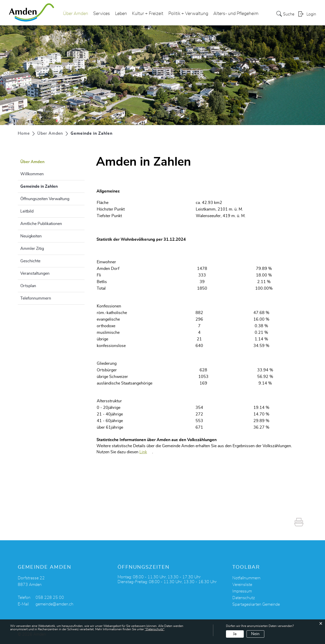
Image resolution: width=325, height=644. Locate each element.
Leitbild (27, 211)
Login (311, 14)
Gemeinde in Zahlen (52, 186)
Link (143, 452)
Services (102, 14)
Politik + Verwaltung (188, 14)
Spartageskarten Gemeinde (256, 604)
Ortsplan (28, 286)
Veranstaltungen (35, 273)
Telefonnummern (36, 298)
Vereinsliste (242, 585)
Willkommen (32, 174)
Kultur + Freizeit (148, 14)
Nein (255, 634)
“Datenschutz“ (155, 629)
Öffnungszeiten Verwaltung (45, 199)
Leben (121, 14)
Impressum (242, 591)
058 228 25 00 (50, 598)
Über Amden (76, 14)
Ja (235, 634)
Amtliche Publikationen (41, 224)
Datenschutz (244, 598)
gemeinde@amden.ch (54, 604)
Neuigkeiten (31, 236)
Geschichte (30, 261)
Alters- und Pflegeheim (236, 14)
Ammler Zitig (32, 249)
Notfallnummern (246, 578)
